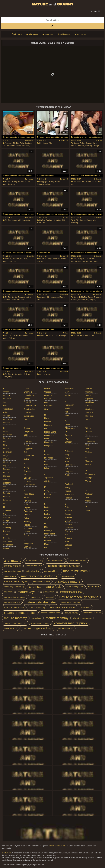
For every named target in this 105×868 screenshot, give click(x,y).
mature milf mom (75, 571)
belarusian (8, 452)
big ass (6, 459)
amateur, (43, 297)
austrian (7, 423)
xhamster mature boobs (63, 608)
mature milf (50, 597)
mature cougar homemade (71, 602)
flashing (27, 521)
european (28, 481)
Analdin (30, 256)
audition (7, 416)
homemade (49, 435)
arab (5, 405)
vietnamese (91, 474)
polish (67, 461)
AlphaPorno (97, 295)
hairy (47, 418)
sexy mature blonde (51, 571)
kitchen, (58, 182)
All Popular (32, 34)
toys (87, 449)
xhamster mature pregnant (16, 581)
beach (6, 448)
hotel (47, 439)
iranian (47, 461)
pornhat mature (12, 566)
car (5, 514)
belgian (6, 455)
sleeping (69, 524)
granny (47, 399)
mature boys (36, 618)
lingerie (48, 517)
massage (48, 530)
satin (67, 507)
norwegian (69, 405)
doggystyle (28, 449)
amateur (7, 395)
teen (15, 261)
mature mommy (15, 618)
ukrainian (89, 461)
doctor (26, 445)
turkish (89, 452)
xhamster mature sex (66, 628)
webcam (89, 494)
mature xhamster (56, 561)
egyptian (27, 471)
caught (6, 521)
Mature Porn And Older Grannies (52, 4)
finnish (27, 515)
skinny (68, 521)
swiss (88, 419)
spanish (89, 388)
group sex (49, 406)
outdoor (68, 442)
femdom (27, 501)
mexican (48, 541)
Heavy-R (64, 179)
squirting (89, 399)
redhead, (81, 146)
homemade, (11, 146)
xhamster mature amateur (63, 566)
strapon (89, 406)
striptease (90, 409)
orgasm (68, 435)
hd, (4, 146)
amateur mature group (34, 566)
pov (43, 223)
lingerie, (93, 300)
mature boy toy (32, 571)
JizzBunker (29, 295)
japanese (48, 477)
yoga (88, 510)
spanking (89, 392)
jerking (47, 481)
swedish (89, 413)
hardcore (48, 425)
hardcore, (29, 143)
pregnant (69, 472)
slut (66, 535)
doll (25, 452)
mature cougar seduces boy (14, 587)
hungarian (49, 446)
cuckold (27, 402)
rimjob (68, 491)
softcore (29, 220)
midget (47, 544)
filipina (27, 508)
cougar (6, 548)
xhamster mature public (71, 623)
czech (26, 419)
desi (26, 435)
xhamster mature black (12, 571)
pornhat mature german (74, 587)
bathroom (7, 438)
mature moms (86, 608)
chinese (7, 531)
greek (47, 402)
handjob (48, 422)
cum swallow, (90, 259)
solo (67, 548)
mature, (19, 146)
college (6, 538)
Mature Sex (81, 34)
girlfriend (48, 388)
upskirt (88, 464)
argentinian (8, 409)
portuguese (70, 465)
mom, (28, 146)
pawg (67, 458)
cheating (7, 528)
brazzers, (98, 297)
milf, (24, 146)
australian (7, 419)
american (7, 399)
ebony (26, 468)
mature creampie (10, 576)
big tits (6, 466)
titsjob (88, 445)
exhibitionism (29, 485)
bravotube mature (68, 581)
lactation (48, 507)
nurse (67, 415)
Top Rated (48, 34)
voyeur (88, 481)
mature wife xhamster (40, 602)
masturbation (50, 534)
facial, (22, 143)
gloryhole (48, 395)
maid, (25, 259)
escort (26, 474)
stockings (11, 184)
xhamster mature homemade (14, 597)
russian (68, 498)
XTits (65, 218)
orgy (67, 438)
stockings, (89, 146)
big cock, (77, 297)
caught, (21, 297)
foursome (28, 528)
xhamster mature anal (14, 607)
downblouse (29, 455)
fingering (28, 511)
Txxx (65, 333)
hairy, (95, 143)
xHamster (29, 141)
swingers (89, 416)
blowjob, (49, 220)
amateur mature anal (71, 592)
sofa (67, 541)
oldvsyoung (7, 377)
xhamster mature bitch (20, 613)
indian (47, 454)
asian (6, 412)
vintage (96, 146)
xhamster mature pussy (35, 561)
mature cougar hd (10, 628)
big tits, (16, 143)
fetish (26, 504)
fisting (26, 518)
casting (6, 517)
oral (73, 184)
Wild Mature (64, 34)
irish (46, 465)
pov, (57, 336)
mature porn (93, 587)
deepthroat (28, 431)
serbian (68, 514)
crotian (27, 399)
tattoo (88, 428)
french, (12, 336)
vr (86, 484)
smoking (75, 223)
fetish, (82, 143)
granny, (14, 182)
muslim (68, 395)
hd (46, 428)
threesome (90, 442)
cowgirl (27, 388)
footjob (27, 525)
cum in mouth (30, 406)
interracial (48, 458)
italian (47, 468)
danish (27, 428)
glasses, (75, 300)
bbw (5, 445)
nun (67, 412)
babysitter (7, 435)
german (27, 547)
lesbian (48, 514)
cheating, (28, 297)
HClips (99, 141)
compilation (8, 545)
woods (88, 501)
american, (9, 143)
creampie (28, 392)
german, (89, 143)
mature (48, 374)
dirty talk (28, 442)
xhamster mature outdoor (50, 613)
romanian (69, 494)
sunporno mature (68, 576)
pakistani (69, 451)
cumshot (27, 413)
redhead (69, 484)
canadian (7, 510)
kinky (47, 491)
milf (93, 336)
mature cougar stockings (77, 561)
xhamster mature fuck (45, 587)
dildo (26, 438)
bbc (5, 442)
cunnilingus (29, 416)
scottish (68, 511)
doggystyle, (44, 182)
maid (46, 527)
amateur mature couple (41, 581)
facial (26, 497)
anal (5, 402)
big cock (7, 462)
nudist (68, 408)
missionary (69, 388)
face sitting (29, 494)
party (67, 455)
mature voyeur (28, 592)
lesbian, (88, 182)
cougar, (76, 143)
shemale (69, 517)
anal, (75, 259)
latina (47, 511)
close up (7, 534)
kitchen (48, 494)
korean (47, 498)
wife (50, 143)
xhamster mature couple (92, 613)
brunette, (8, 259)
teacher (89, 431)
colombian (8, 541)
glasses (48, 392)
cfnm (5, 524)
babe (5, 431)
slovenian (69, 531)
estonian (27, 478)
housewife (49, 442)
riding (68, 488)
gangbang (28, 543)
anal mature (13, 561)
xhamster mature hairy (37, 608)
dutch (26, 459)
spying (88, 395)
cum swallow (29, 409)
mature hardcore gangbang (79, 597)
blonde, (14, 297)
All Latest (17, 34)
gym (46, 409)
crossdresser (29, 395)
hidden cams (50, 432)
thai (87, 438)
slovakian (69, 528)
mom (43, 261)
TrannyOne (63, 141)
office (67, 425)
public (67, 475)
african (6, 392)
